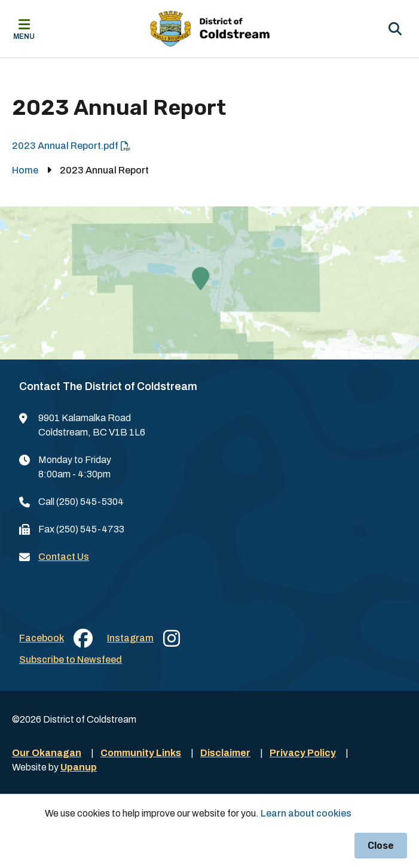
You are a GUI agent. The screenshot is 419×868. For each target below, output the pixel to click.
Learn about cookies (306, 813)
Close (381, 846)
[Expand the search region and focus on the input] (395, 29)
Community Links (141, 753)
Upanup (79, 767)
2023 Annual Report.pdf (65, 146)
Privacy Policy (303, 753)
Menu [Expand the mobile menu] (24, 36)
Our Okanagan (47, 753)
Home (25, 170)
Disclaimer (225, 753)
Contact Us (64, 557)
